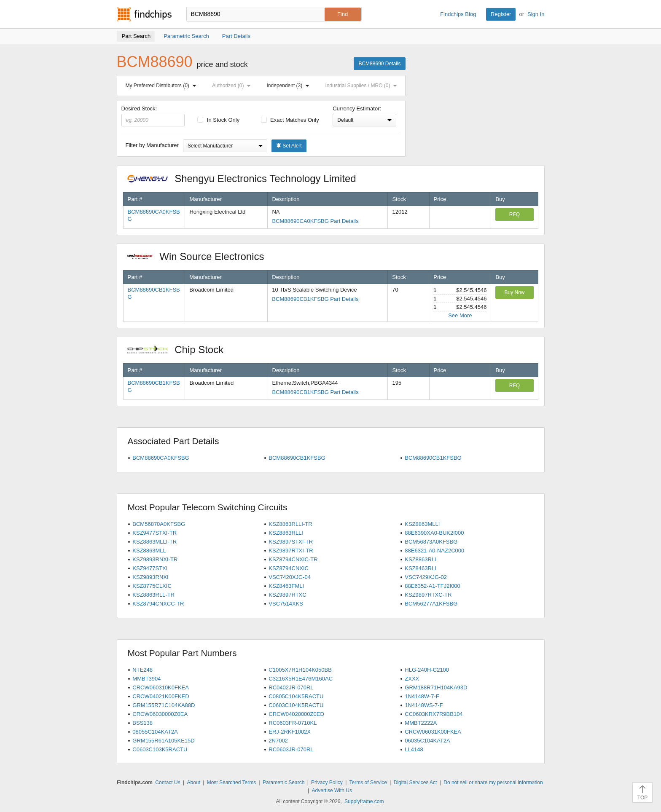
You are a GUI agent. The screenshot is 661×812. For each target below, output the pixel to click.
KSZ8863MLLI (422, 524)
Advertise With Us (332, 791)
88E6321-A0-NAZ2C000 (434, 551)
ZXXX (412, 679)
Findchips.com (144, 14)
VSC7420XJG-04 (290, 577)
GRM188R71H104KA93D (436, 687)
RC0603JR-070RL (291, 749)
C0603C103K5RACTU (160, 749)
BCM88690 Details (379, 64)
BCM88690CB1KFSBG (297, 458)
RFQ (515, 214)
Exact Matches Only (290, 120)
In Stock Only (218, 120)
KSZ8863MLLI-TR (155, 542)
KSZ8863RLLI (286, 533)
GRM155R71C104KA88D (164, 705)
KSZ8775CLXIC (152, 586)
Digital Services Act (415, 783)
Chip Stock (180, 350)
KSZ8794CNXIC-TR (293, 559)
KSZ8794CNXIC (289, 568)
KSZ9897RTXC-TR (428, 595)
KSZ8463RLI (420, 568)
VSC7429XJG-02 (426, 577)
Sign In (536, 14)
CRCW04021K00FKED (161, 696)
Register (501, 14)
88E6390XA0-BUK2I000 (434, 533)
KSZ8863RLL (421, 559)
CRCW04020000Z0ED (296, 714)
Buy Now (514, 292)
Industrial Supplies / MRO (363, 86)
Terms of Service (368, 783)
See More (460, 315)
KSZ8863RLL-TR (153, 595)
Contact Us (168, 783)
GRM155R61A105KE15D (163, 741)
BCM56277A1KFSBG (431, 604)
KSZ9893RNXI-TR (155, 559)
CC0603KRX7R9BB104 (434, 714)
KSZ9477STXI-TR (155, 533)
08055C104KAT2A (155, 732)
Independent (290, 86)
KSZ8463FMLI (286, 586)
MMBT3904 (146, 679)
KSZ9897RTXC (287, 595)
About (193, 783)
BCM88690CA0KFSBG (161, 458)
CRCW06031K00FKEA (433, 732)
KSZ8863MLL (149, 551)
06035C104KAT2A (427, 741)
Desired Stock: (153, 116)
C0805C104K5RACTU (296, 696)
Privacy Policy (327, 783)
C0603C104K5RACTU (296, 705)
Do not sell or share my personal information (493, 783)
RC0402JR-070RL (291, 687)
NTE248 (142, 670)
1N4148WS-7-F (424, 705)
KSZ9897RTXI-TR (291, 551)
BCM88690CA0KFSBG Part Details (315, 221)
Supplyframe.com (364, 801)
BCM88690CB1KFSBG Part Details (315, 299)
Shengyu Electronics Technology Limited (246, 178)
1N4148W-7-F (422, 696)
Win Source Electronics (200, 256)
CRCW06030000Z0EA (160, 714)
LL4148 (414, 749)
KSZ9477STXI (150, 568)
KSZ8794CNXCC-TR (158, 604)
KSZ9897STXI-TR (291, 542)
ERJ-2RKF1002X (290, 732)
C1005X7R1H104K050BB (300, 670)
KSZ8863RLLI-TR (290, 524)
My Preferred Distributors (163, 86)
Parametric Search (283, 783)
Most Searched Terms (232, 783)
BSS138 (142, 723)
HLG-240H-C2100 (427, 670)
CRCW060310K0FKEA (161, 687)
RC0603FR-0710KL (293, 723)
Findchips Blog (458, 14)
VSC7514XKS (286, 604)
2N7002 (278, 741)
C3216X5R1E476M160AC (301, 679)
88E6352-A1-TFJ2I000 (433, 586)
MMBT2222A (421, 723)
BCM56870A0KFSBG (159, 524)
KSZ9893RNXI (150, 577)
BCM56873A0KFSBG (431, 542)
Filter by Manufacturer (152, 145)
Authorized (233, 86)
